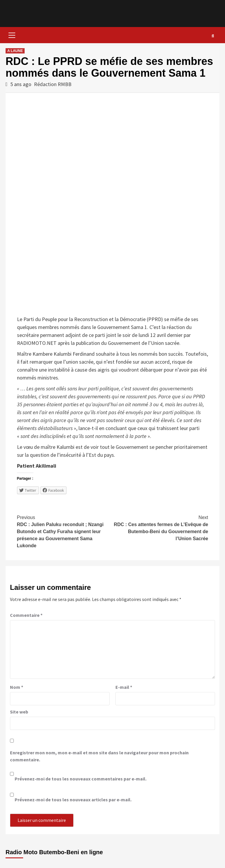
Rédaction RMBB (53, 84)
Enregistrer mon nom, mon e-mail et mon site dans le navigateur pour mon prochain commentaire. (99, 756)
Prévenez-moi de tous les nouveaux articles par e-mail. (73, 800)
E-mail (124, 687)
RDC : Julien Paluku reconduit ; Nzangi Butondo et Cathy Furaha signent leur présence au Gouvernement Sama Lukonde (65, 531)
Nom (17, 687)
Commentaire (26, 615)
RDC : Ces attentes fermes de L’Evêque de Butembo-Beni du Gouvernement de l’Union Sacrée (160, 528)
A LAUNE (15, 51)
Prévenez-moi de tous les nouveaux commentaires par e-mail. (81, 779)
